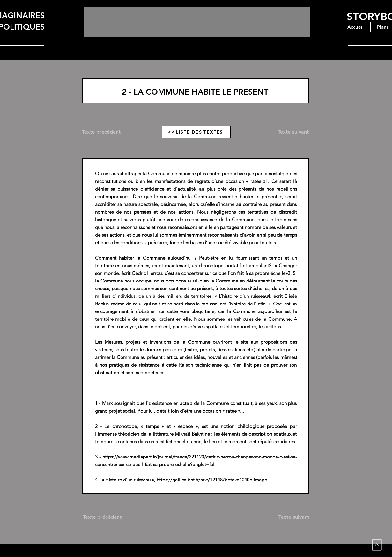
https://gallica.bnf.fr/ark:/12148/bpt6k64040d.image (212, 480)
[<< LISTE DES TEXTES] (196, 132)
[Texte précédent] (106, 132)
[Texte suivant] (287, 132)
